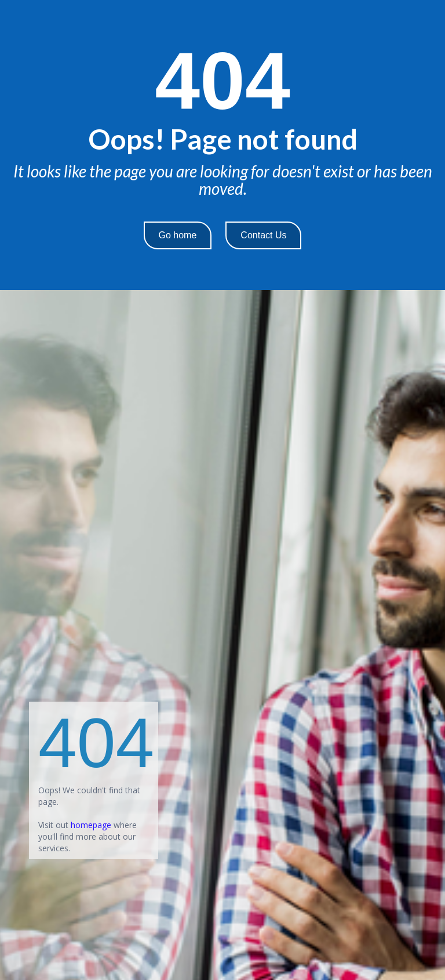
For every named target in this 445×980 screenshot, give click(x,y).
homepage (91, 825)
